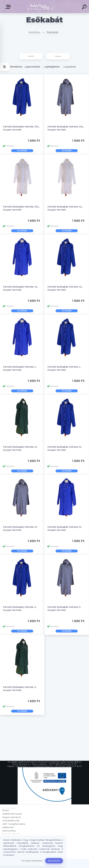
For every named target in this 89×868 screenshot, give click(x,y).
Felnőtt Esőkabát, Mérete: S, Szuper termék (20, 609)
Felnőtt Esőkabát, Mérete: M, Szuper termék (20, 448)
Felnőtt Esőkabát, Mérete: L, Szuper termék (20, 368)
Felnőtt (31, 56)
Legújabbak (70, 67)
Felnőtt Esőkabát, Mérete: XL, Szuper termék (65, 208)
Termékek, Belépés (9, 7)
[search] (85, 7)
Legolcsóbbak (32, 67)
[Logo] (40, 7)
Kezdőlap (34, 32)
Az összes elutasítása (32, 861)
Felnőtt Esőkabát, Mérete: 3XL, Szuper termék (21, 128)
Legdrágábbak (52, 67)
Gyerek (58, 56)
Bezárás (54, 861)
